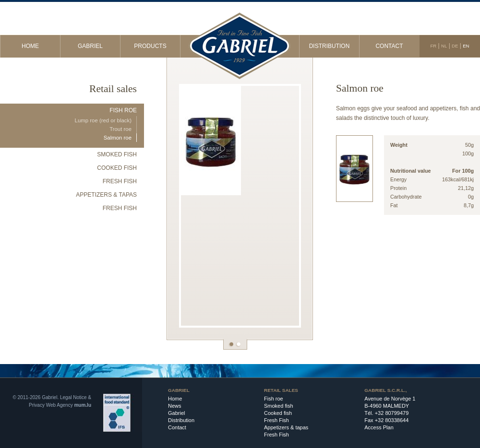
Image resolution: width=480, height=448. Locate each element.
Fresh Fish (120, 181)
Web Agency (60, 405)
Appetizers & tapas (106, 195)
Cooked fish (117, 168)
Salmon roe (118, 138)
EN (466, 46)
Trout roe (120, 129)
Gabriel (90, 46)
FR (433, 46)
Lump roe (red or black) (103, 120)
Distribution (330, 46)
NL (444, 46)
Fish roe (123, 110)
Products (150, 46)
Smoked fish (117, 154)
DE (455, 46)
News (175, 406)
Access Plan (379, 427)
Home (30, 46)
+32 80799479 (392, 413)
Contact (389, 46)
